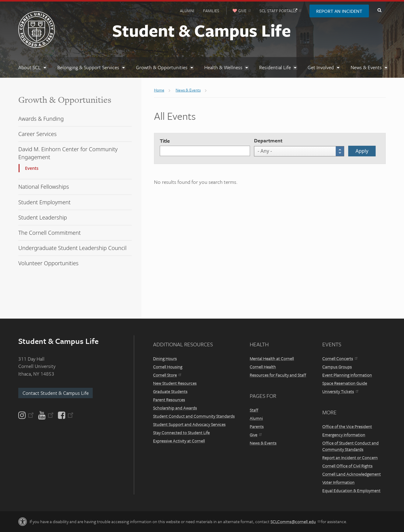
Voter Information (338, 482)
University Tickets (340, 391)
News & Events (263, 443)
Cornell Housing (168, 367)
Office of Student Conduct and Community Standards (350, 446)
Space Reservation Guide (345, 383)
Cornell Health (263, 367)
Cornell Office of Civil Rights (347, 466)
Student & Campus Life (202, 30)
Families (211, 11)
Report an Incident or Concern (350, 457)
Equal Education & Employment (351, 490)
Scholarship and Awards (175, 408)
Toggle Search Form (379, 10)
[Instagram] (27, 415)
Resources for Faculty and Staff (278, 375)
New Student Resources (175, 383)
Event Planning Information (347, 375)
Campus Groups (337, 367)
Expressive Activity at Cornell (179, 441)
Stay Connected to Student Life (181, 432)
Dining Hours (165, 358)
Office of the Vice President (347, 426)
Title (165, 141)
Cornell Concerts (340, 358)
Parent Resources (169, 400)
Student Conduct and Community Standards (194, 416)
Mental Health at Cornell (272, 358)
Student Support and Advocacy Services (189, 424)
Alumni (187, 11)
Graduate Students (170, 391)
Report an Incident (339, 11)
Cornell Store (167, 375)
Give (256, 435)
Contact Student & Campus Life (56, 393)
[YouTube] (46, 415)
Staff (254, 410)
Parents (257, 426)
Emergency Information (344, 435)
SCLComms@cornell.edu (295, 521)
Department (268, 140)
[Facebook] (65, 415)
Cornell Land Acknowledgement (352, 474)
